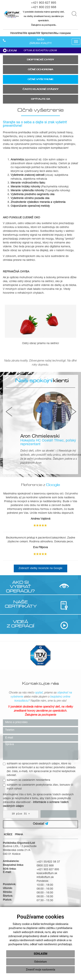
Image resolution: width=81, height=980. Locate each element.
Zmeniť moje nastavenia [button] (40, 970)
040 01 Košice (12, 854)
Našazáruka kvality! (40, 42)
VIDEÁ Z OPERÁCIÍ (20, 624)
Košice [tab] (8, 835)
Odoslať (40, 824)
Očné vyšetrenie (41, 79)
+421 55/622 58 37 (48, 862)
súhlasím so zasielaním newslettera (27, 780)
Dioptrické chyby (40, 60)
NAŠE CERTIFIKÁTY (20, 604)
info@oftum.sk (45, 877)
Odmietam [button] (40, 962)
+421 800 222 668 (44, 8)
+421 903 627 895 (44, 3)
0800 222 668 (45, 866)
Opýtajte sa (41, 99)
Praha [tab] (19, 835)
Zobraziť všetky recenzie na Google (40, 568)
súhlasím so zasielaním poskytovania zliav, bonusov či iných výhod (38, 787)
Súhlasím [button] (40, 954)
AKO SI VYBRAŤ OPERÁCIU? (20, 587)
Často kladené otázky (41, 89)
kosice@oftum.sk (47, 874)
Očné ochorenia (41, 69)
